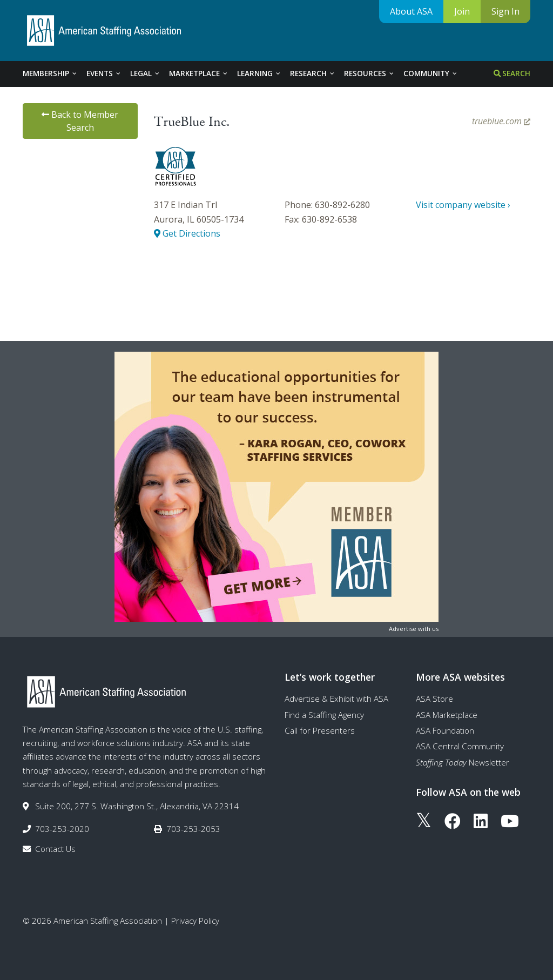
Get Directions (187, 233)
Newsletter (463, 762)
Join (462, 11)
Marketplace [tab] (199, 73)
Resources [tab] (369, 73)
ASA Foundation (445, 730)
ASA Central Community (460, 746)
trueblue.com (501, 121)
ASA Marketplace (447, 715)
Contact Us (55, 849)
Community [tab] (431, 73)
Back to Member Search (80, 121)
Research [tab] (313, 73)
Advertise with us (414, 629)
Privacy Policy (195, 921)
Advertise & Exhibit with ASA (336, 699)
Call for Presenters (320, 730)
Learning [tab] (259, 73)
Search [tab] (512, 73)
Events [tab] (104, 73)
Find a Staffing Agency (324, 715)
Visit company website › (463, 205)
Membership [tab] (50, 73)
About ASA (411, 11)
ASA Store (434, 699)
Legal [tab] (145, 73)
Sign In (505, 11)
